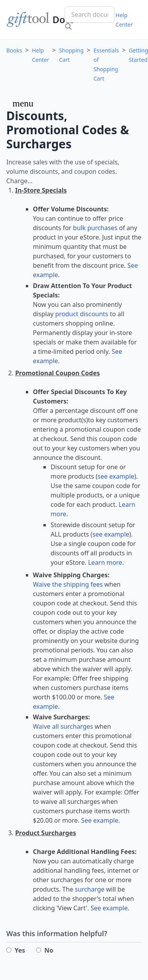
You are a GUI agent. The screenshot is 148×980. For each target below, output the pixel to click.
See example (100, 820)
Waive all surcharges (63, 726)
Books (14, 50)
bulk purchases (95, 228)
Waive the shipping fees (68, 584)
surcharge (90, 889)
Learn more (105, 562)
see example (116, 476)
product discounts (82, 314)
